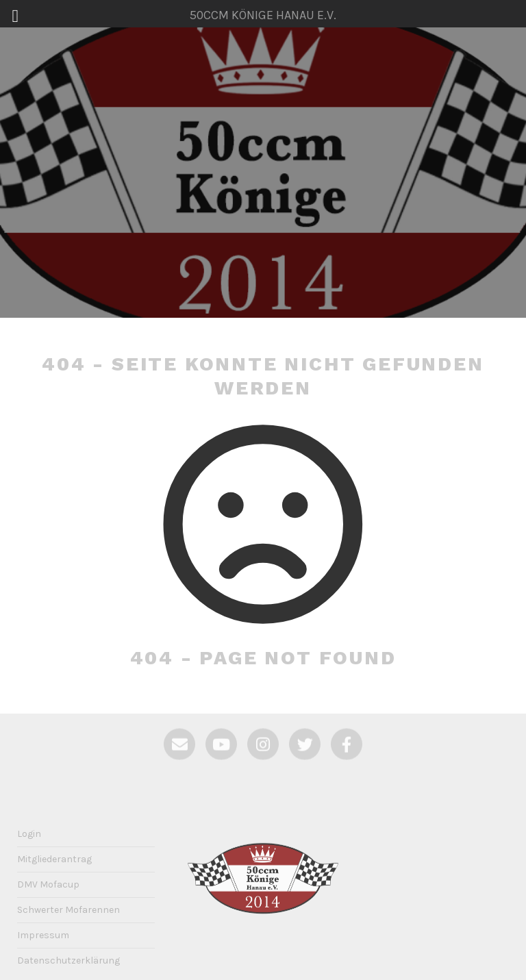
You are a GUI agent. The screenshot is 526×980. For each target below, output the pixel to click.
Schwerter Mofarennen (68, 910)
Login (29, 834)
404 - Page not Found (263, 658)
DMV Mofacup (48, 884)
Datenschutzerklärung (68, 960)
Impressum (43, 935)
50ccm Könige (263, 172)
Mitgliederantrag (54, 859)
